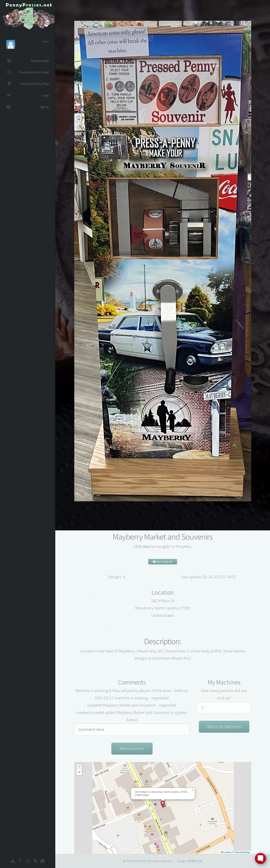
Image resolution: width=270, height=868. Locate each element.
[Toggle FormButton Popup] (260, 858)
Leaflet (226, 852)
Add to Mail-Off (163, 562)
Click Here (142, 546)
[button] (163, 804)
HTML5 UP (195, 861)
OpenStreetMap (242, 852)
